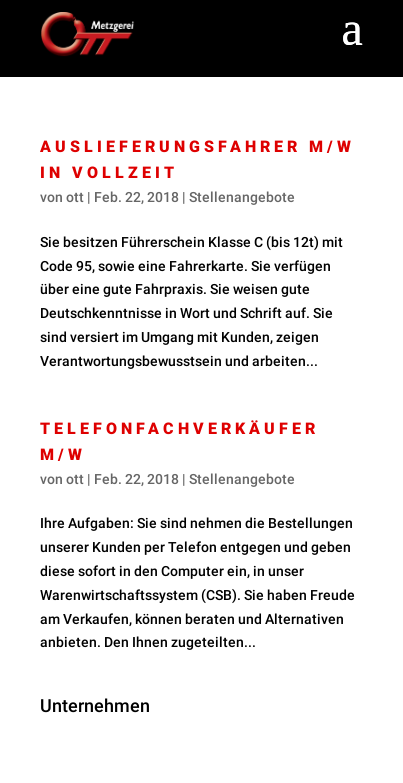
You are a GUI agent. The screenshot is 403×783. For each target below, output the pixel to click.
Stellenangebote (242, 197)
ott (75, 197)
